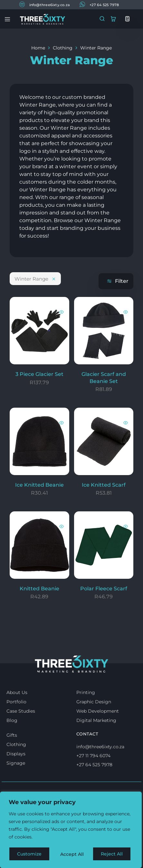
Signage (16, 763)
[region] (71, 830)
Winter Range (35, 279)
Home (38, 48)
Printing (86, 692)
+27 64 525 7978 (99, 4)
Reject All (71, 854)
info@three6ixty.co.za (45, 4)
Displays (16, 754)
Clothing (63, 48)
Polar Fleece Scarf (104, 589)
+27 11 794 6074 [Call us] (93, 756)
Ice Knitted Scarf (104, 485)
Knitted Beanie (39, 589)
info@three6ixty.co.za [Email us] (100, 747)
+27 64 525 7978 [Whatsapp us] (94, 765)
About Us (17, 692)
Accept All (113, 854)
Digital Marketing (96, 720)
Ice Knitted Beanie (39, 485)
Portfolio (16, 702)
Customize (29, 854)
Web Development (98, 711)
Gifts (12, 735)
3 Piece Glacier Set (39, 374)
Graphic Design (94, 702)
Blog (12, 720)
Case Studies (21, 711)
